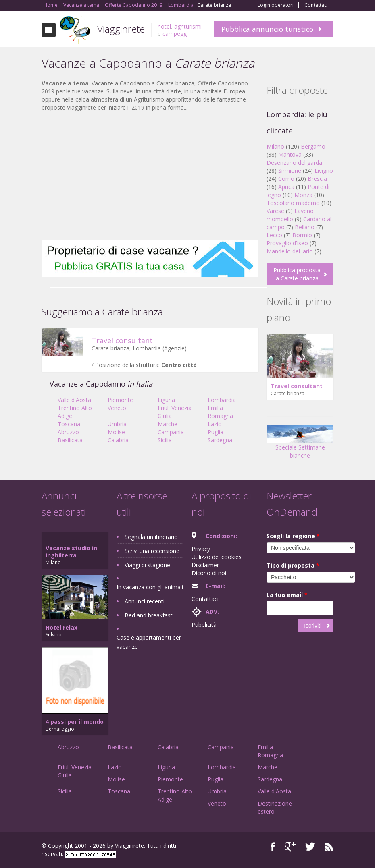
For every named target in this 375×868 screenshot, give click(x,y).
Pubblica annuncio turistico (267, 29)
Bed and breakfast (149, 615)
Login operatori (276, 5)
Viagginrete (121, 29)
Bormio (302, 235)
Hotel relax (61, 627)
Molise (116, 432)
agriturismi (188, 26)
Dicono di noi (209, 573)
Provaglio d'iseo (287, 243)
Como (286, 179)
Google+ (290, 847)
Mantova (290, 154)
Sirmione (290, 171)
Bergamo (313, 146)
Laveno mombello (290, 215)
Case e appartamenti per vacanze (149, 642)
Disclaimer (205, 565)
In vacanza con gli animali (150, 587)
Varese (275, 211)
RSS (329, 847)
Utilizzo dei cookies (217, 557)
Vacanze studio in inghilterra (71, 552)
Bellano (305, 227)
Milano (275, 146)
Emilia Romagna (220, 412)
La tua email (287, 595)
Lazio (215, 424)
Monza (303, 195)
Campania (171, 432)
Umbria (117, 424)
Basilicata (70, 440)
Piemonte (120, 400)
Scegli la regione (293, 536)
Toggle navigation (49, 30)
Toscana (69, 424)
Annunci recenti (145, 601)
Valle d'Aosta (74, 400)
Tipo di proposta (293, 565)
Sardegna (220, 440)
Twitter (310, 847)
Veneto (117, 408)
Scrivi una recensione (152, 551)
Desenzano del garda (294, 163)
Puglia (216, 432)
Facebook (273, 847)
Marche (168, 424)
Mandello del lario (290, 251)
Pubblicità (204, 625)
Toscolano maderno (293, 203)
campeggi (175, 34)
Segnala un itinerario (151, 537)
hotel (164, 26)
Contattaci (316, 5)
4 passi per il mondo (75, 722)
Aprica (286, 187)
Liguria (166, 400)
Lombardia (222, 400)
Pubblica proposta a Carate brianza (297, 274)
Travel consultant (122, 340)
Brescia (317, 179)
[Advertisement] (150, 176)
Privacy (201, 549)
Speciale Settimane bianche (300, 444)
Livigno (324, 171)
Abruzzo (68, 432)
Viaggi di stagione (147, 565)
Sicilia (165, 440)
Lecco (274, 235)
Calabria (118, 440)
